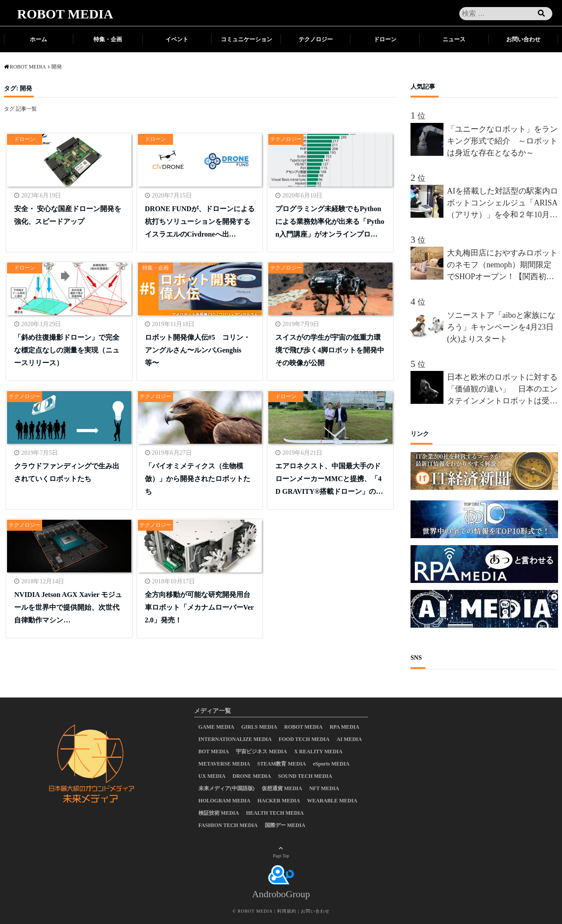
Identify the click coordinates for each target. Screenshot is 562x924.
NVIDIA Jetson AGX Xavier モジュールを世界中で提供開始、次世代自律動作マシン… (68, 607)
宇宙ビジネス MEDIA (261, 751)
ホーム (38, 39)
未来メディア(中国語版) (227, 788)
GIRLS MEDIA (259, 727)
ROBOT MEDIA (65, 14)
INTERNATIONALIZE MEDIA (235, 739)
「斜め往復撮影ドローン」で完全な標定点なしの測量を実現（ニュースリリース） (67, 350)
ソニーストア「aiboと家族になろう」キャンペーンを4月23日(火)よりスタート (501, 327)
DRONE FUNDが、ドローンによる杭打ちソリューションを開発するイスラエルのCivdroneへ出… (200, 221)
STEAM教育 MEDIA (282, 764)
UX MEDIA (212, 776)
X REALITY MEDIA (318, 751)
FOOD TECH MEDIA (304, 739)
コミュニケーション (247, 39)
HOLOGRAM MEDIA (224, 801)
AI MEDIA (349, 739)
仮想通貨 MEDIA (282, 788)
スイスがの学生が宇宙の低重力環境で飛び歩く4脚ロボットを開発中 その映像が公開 (330, 350)
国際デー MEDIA (285, 825)
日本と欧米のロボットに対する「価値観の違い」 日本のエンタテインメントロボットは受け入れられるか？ (502, 390)
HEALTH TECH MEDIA (275, 813)
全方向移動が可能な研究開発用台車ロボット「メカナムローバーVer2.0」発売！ (199, 607)
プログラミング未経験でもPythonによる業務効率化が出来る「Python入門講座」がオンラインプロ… (330, 221)
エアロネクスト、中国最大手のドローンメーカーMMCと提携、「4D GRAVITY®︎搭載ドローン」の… (329, 479)
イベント (177, 39)
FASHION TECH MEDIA (228, 825)
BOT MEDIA (214, 751)
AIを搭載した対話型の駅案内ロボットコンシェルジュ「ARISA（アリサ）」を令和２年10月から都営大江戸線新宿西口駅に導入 (503, 204)
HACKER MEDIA (279, 801)
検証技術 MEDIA (219, 813)
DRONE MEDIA (252, 776)
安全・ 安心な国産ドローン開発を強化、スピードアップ (68, 215)
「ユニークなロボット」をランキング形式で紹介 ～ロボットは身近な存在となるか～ (502, 141)
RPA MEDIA (344, 727)
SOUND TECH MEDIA (305, 776)
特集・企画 (108, 39)
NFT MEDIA (324, 788)
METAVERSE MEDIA (224, 764)
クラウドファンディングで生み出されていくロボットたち (67, 472)
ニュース (454, 39)
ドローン (385, 39)
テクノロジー (316, 39)
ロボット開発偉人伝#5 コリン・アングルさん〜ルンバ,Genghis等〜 (198, 350)
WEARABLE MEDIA (332, 801)
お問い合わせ (523, 39)
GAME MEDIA (216, 727)
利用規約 (287, 911)
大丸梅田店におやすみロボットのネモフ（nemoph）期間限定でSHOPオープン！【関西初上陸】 (502, 266)
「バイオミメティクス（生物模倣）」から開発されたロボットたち (198, 479)
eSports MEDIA (331, 764)
